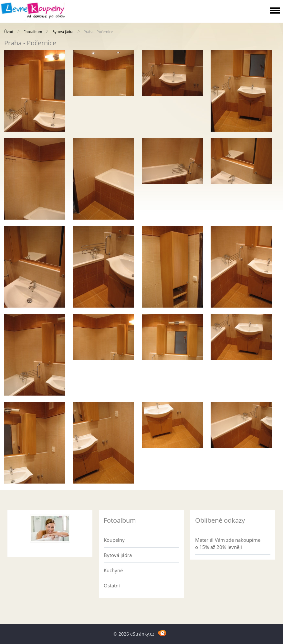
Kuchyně (113, 570)
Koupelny (114, 540)
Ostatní (112, 585)
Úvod (9, 32)
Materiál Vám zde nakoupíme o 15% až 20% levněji (228, 543)
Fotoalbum (33, 32)
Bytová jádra (63, 32)
